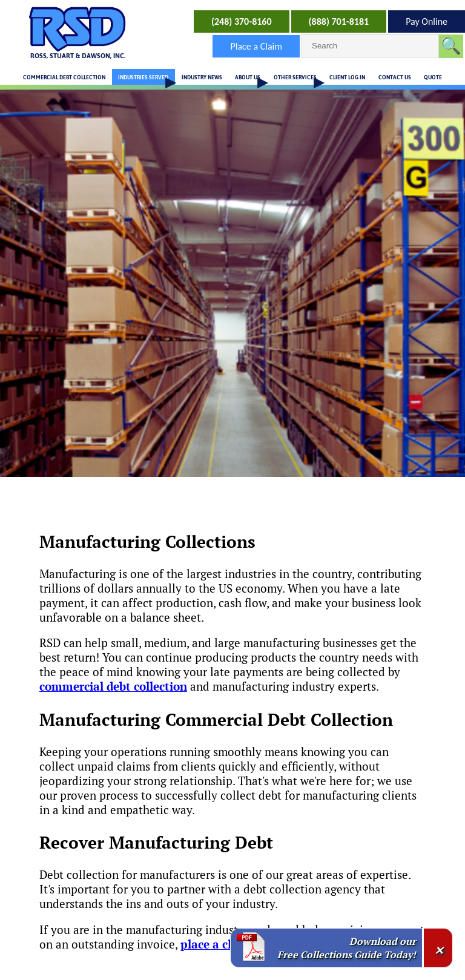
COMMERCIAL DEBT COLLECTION (64, 77)
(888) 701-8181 (339, 21)
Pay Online (427, 21)
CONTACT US (395, 77)
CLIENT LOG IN (347, 77)
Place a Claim (256, 46)
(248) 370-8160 (242, 21)
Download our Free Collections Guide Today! (347, 948)
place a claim (216, 944)
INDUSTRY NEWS (202, 77)
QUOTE (433, 77)
